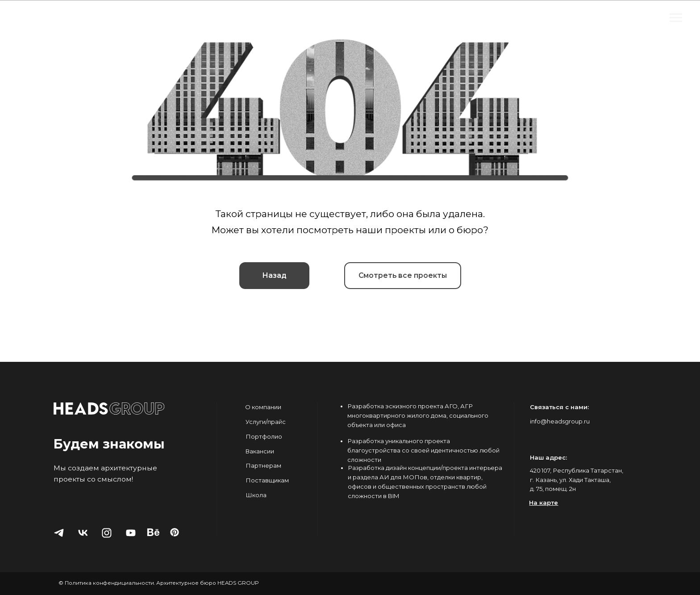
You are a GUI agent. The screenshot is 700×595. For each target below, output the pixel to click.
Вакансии (260, 451)
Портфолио (264, 436)
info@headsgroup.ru (560, 421)
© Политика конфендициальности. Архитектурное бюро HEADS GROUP (159, 583)
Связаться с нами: (559, 407)
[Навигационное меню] (676, 18)
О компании (263, 407)
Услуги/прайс (266, 422)
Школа (256, 495)
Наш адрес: (548, 457)
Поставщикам (267, 480)
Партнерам (263, 465)
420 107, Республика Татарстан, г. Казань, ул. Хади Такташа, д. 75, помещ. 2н (577, 480)
